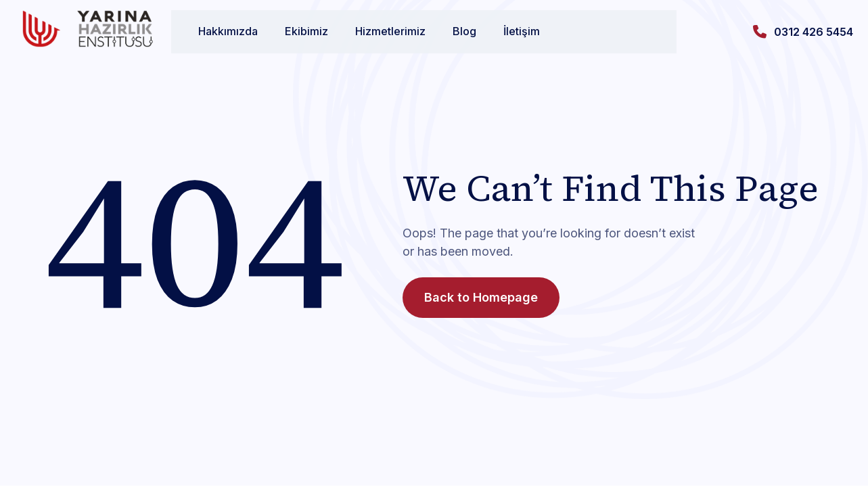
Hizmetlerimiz (377, 31)
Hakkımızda (214, 31)
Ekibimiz (293, 31)
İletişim (508, 31)
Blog (451, 31)
